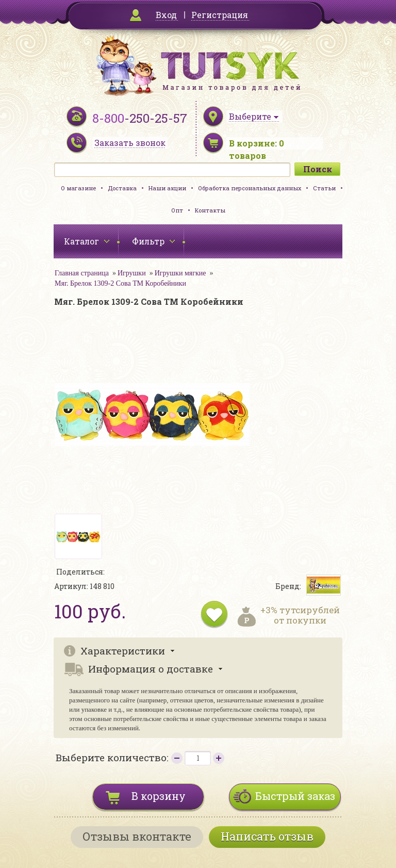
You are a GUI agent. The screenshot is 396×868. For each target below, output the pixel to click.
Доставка (122, 188)
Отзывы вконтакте (137, 836)
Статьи (324, 188)
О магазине (78, 188)
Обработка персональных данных (250, 188)
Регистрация (220, 15)
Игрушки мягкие (180, 273)
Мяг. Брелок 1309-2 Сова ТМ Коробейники (120, 283)
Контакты (210, 210)
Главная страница (82, 273)
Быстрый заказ (295, 796)
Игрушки (132, 273)
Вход (166, 15)
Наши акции (167, 188)
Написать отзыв (267, 836)
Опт (177, 210)
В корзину (159, 796)
